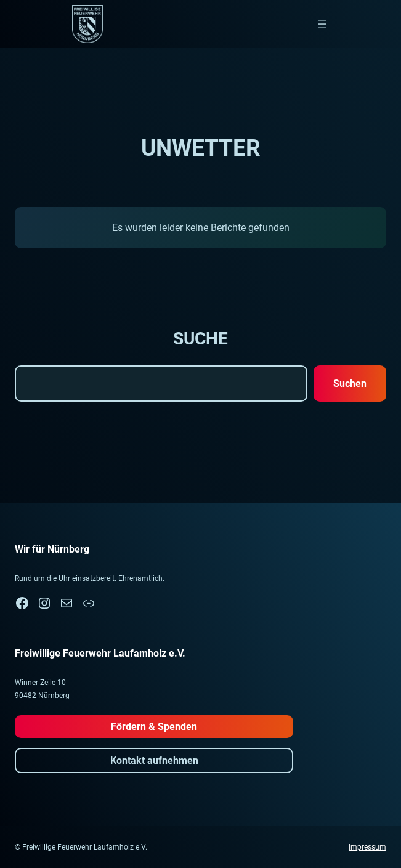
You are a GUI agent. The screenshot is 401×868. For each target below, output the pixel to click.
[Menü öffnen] (322, 24)
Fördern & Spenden (154, 727)
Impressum (367, 847)
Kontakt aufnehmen (154, 761)
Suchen (350, 383)
